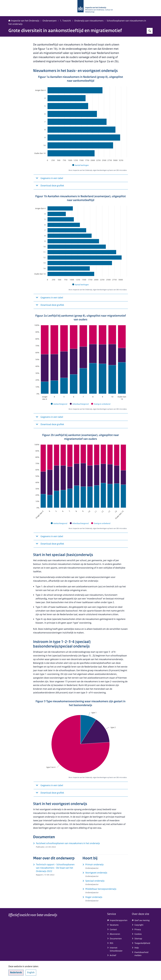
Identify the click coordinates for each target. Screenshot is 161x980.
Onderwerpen (50, 21)
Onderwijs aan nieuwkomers (89, 21)
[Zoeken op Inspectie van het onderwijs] (150, 31)
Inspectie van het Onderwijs (24, 21)
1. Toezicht (65, 21)
